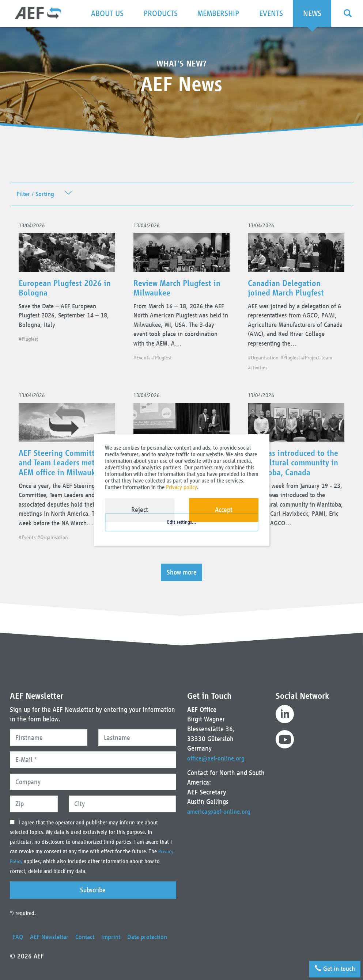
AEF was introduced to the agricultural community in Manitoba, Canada (296, 472)
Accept (224, 510)
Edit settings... (182, 529)
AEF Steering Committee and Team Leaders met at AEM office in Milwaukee (64, 472)
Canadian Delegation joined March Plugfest (289, 291)
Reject (140, 510)
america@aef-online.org (221, 802)
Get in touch (333, 967)
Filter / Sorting (37, 195)
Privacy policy (181, 487)
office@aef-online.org (218, 748)
